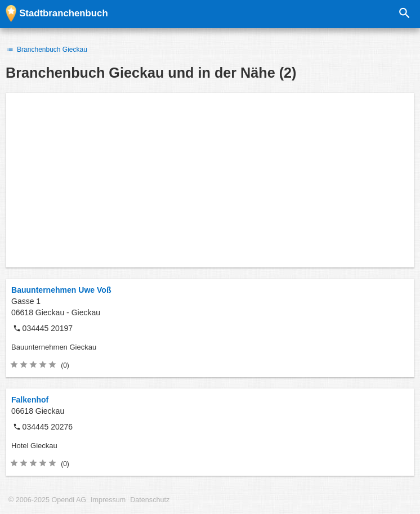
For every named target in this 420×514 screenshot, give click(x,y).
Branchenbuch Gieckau (46, 50)
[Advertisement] (210, 180)
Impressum (108, 500)
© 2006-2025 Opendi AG (47, 500)
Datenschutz (150, 500)
